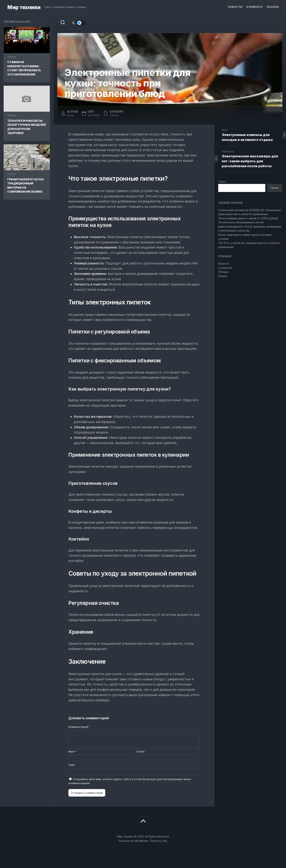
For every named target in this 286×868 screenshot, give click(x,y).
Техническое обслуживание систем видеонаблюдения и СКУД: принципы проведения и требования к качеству (250, 226)
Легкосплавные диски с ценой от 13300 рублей (248, 218)
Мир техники (24, 7)
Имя (72, 752)
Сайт (72, 765)
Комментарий (79, 727)
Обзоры (273, 7)
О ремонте (254, 7)
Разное (12, 57)
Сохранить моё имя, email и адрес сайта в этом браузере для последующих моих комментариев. (130, 781)
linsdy (71, 115)
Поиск (222, 182)
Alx (165, 841)
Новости (235, 7)
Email (141, 752)
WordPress (142, 841)
